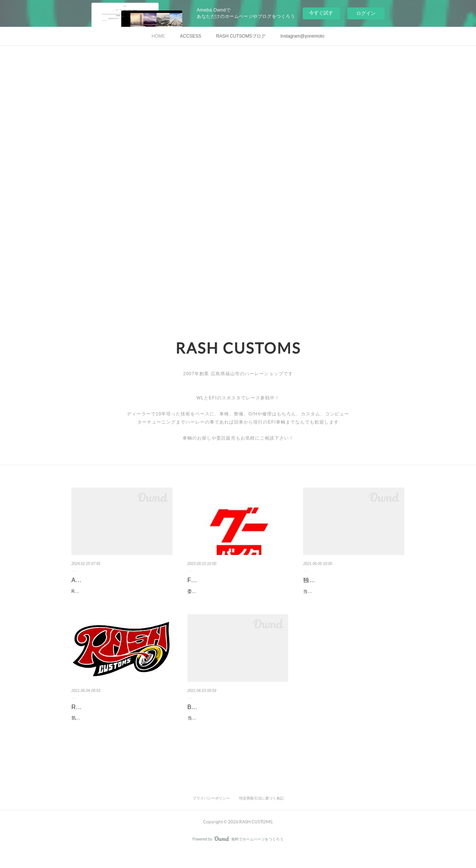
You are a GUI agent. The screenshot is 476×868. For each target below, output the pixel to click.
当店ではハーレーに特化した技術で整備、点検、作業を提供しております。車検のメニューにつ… (237, 730)
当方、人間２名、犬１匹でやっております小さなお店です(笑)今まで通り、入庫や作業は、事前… (352, 596)
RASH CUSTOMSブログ (104, 715)
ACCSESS (191, 36)
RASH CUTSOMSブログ (241, 36)
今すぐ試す (321, 13)
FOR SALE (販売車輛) (217, 580)
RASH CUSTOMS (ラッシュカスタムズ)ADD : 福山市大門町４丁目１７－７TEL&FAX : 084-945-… (121, 596)
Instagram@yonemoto (302, 36)
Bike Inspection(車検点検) (221, 715)
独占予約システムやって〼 (339, 580)
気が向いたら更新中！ (94, 726)
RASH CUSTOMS (238, 348)
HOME (158, 36)
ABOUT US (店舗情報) (101, 580)
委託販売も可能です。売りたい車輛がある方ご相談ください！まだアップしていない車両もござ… (237, 596)
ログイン (366, 13)
